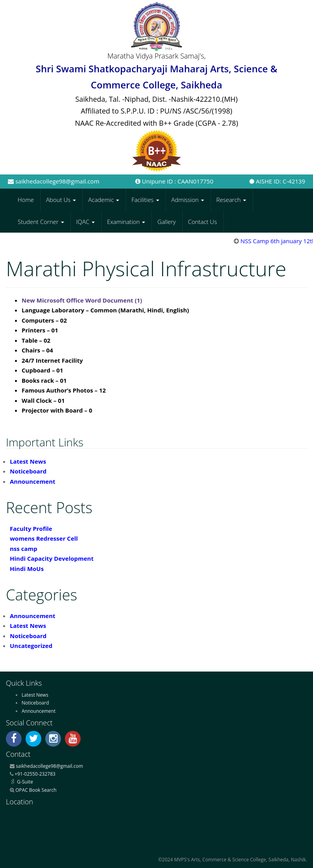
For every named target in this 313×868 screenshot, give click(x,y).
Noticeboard (28, 471)
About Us (61, 200)
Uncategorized (31, 646)
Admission (188, 200)
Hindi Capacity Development (52, 558)
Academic (104, 200)
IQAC (86, 222)
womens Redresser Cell (44, 538)
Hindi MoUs (27, 569)
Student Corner (41, 222)
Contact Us (203, 222)
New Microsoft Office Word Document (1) (82, 300)
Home (26, 200)
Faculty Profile (31, 529)
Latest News (28, 461)
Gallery (167, 222)
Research (231, 200)
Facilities (145, 200)
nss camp (24, 549)
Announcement (33, 481)
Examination (126, 222)
